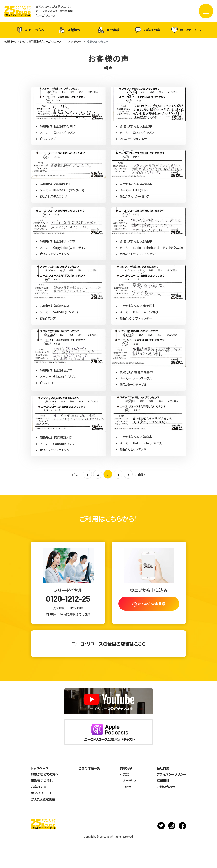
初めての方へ (30, 30)
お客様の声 (148, 30)
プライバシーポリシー (171, 774)
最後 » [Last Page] (142, 474)
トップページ (40, 768)
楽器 (126, 774)
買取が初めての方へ (45, 774)
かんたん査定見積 (43, 799)
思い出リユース (187, 30)
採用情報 (163, 780)
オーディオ (130, 780)
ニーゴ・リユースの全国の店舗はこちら (108, 644)
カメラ (127, 787)
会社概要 (163, 768)
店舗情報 (70, 30)
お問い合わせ (166, 787)
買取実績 (108, 30)
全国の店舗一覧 (89, 768)
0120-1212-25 (68, 599)
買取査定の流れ (42, 780)
